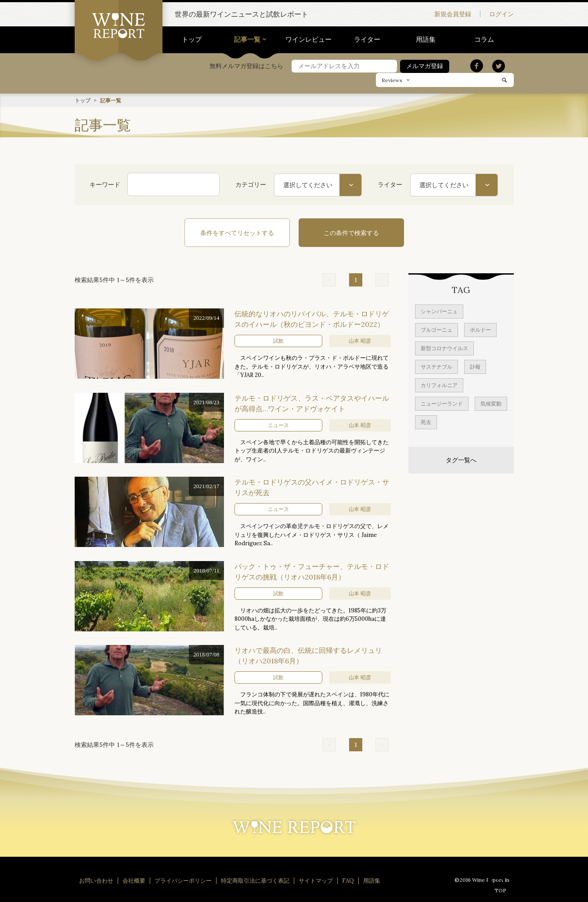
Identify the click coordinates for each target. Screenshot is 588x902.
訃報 (475, 366)
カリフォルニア (439, 385)
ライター (367, 39)
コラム (484, 39)
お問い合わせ (96, 880)
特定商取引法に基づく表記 (255, 880)
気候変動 (491, 403)
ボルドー (480, 329)
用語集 (426, 39)
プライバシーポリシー (183, 880)
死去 (426, 422)
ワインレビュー (308, 39)
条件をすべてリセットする (237, 232)
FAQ (348, 880)
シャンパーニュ (439, 311)
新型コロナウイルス (444, 348)
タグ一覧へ (461, 460)
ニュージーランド (442, 403)
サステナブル (436, 366)
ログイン (501, 14)
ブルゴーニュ (436, 329)
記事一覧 (247, 39)
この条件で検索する (351, 232)
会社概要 (134, 880)
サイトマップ (316, 880)
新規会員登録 (453, 14)
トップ (192, 39)
